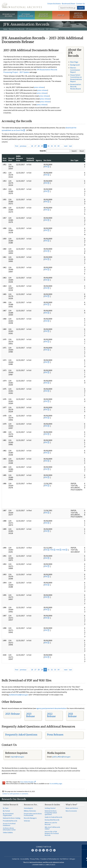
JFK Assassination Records (35, 29)
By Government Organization (8, 814)
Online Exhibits (8, 832)
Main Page (74, 62)
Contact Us (80, 4)
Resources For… (31, 805)
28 (39, 146)
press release (39, 87)
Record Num (11, 159)
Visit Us (61, 15)
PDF (46, 167)
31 (48, 146)
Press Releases (55, 735)
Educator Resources (43, 15)
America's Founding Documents (78, 15)
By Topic (6, 808)
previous (23, 146)
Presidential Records (10, 821)
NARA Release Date (19, 158)
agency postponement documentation (51, 708)
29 (42, 146)
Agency (39, 160)
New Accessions (71, 811)
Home (5, 29)
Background (75, 65)
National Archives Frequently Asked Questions (51, 813)
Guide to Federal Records (53, 817)
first (17, 146)
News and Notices (72, 808)
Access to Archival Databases (9, 824)
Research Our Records (9, 15)
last (71, 146)
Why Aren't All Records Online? (52, 828)
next (66, 146)
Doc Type (74, 160)
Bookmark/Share (68, 4)
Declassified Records (52, 820)
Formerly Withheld (30, 159)
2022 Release (51, 715)
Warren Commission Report (75, 70)
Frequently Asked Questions (21, 735)
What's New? (71, 805)
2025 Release (12, 714)
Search (81, 8)
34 (58, 146)
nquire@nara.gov (17, 757)
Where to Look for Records (51, 823)
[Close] (84, 847)
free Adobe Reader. (28, 782)
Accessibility (25, 859)
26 (32, 146)
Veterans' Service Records (26, 15)
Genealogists (28, 808)
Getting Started (50, 808)
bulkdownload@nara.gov (19, 695)
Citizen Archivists (54, 4)
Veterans (27, 821)
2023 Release (30, 715)
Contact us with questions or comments (15, 794)
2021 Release (72, 715)
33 (55, 146)
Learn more (67, 864)
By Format (6, 811)
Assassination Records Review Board (76, 87)
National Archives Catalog (12, 818)
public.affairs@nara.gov (61, 757)
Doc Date (47, 160)
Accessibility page (56, 784)
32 (52, 146)
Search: (43, 151)
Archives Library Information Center (9, 829)
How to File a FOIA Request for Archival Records (52, 833)
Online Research (11, 805)
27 (35, 146)
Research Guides (52, 805)
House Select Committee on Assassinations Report (76, 78)
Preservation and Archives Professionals (33, 814)
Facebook (33, 850)
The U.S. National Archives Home (22, 5)
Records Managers (30, 818)
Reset (82, 151)
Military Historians (30, 811)
